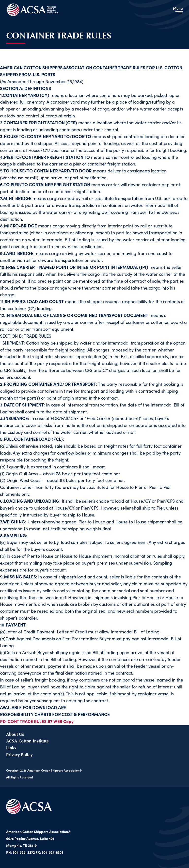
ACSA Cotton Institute (27, 741)
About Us (15, 734)
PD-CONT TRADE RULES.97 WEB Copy (38, 721)
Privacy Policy (19, 755)
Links (11, 748)
